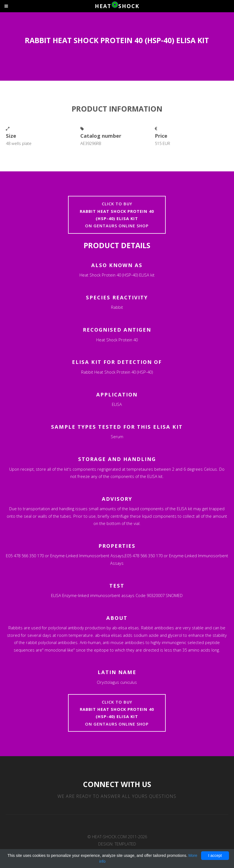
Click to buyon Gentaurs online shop (117, 215)
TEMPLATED (125, 844)
